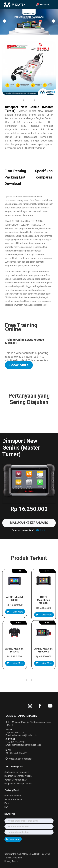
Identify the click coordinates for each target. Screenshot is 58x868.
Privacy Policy (11, 861)
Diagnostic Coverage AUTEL (18, 776)
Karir (7, 803)
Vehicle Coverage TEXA (16, 780)
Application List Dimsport (17, 772)
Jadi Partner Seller (13, 799)
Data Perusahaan (13, 796)
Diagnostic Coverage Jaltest (18, 784)
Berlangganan (13, 839)
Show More (19, 365)
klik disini (40, 530)
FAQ (6, 807)
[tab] (15, 171)
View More (18, 612)
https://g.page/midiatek (21, 759)
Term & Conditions (13, 858)
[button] (32, 675)
